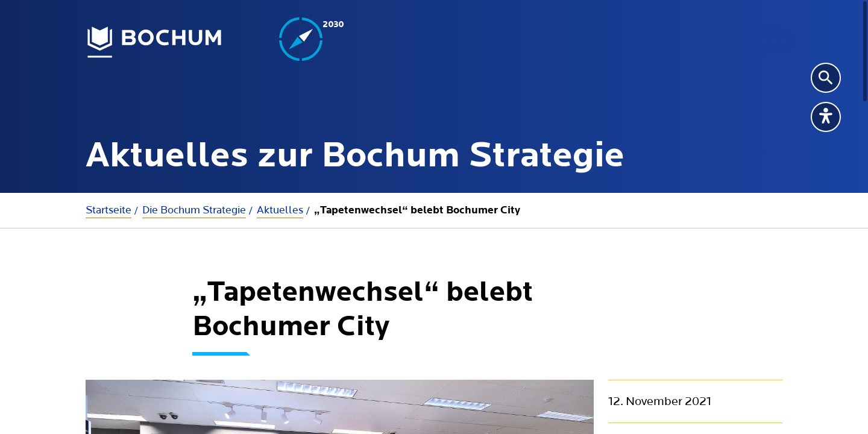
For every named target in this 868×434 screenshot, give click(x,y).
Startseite (108, 210)
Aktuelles (280, 210)
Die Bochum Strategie (194, 210)
